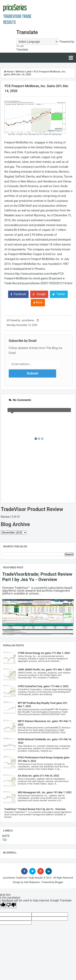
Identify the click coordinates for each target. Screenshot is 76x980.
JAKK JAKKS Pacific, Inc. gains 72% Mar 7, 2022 (44, 670)
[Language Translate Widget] (37, 42)
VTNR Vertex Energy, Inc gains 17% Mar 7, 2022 (44, 653)
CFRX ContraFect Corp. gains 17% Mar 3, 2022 (43, 686)
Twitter (59, 294)
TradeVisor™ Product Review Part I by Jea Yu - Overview (35, 809)
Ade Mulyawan (32, 882)
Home (9, 72)
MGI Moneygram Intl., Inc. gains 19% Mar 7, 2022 (45, 792)
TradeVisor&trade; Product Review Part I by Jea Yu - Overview (37, 577)
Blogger (59, 882)
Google (39, 294)
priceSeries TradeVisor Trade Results (23, 878)
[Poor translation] (11, 905)
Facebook (18, 294)
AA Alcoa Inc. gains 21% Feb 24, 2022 (39, 776)
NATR (6, 836)
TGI (4, 840)
